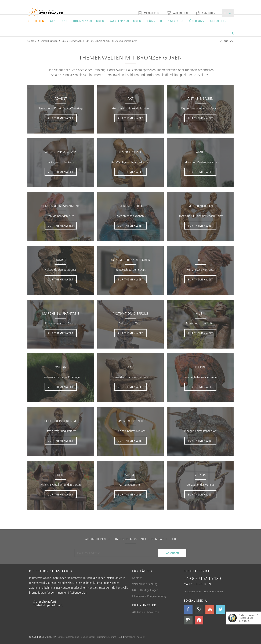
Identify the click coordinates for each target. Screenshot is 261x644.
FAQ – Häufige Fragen (145, 590)
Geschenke (59, 21)
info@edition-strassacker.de (204, 591)
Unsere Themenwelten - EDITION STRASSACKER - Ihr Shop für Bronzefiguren (99, 41)
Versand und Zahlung (145, 584)
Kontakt (137, 578)
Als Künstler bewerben (146, 612)
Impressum (130, 637)
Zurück (227, 42)
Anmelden (205, 13)
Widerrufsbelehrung (107, 637)
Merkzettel (149, 13)
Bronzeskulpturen (89, 21)
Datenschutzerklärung (68, 637)
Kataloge (176, 21)
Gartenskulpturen (126, 21)
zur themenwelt (130, 118)
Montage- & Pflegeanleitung (149, 596)
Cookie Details (88, 637)
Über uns (197, 21)
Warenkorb (177, 13)
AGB (120, 637)
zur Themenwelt (61, 118)
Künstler (155, 21)
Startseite (32, 41)
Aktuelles (218, 21)
